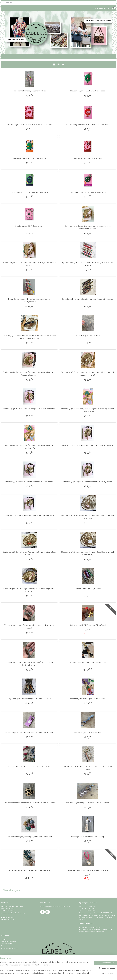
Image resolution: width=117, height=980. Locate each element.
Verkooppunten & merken (10, 948)
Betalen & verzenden (8, 946)
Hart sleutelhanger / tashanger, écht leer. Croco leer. (29, 837)
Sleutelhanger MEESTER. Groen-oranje (29, 158)
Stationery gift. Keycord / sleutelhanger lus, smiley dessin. (88, 482)
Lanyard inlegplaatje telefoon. (88, 336)
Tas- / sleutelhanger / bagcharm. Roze (29, 91)
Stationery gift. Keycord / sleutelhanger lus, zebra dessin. (29, 482)
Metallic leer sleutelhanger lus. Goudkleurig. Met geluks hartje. (88, 768)
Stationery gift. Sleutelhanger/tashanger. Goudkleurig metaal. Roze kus (88, 517)
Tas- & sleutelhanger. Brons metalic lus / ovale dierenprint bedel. (29, 626)
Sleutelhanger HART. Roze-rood (88, 158)
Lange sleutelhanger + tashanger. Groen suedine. (29, 870)
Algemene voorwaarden (9, 941)
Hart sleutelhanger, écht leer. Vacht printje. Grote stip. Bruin (29, 803)
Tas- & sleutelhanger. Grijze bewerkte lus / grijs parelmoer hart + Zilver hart (29, 664)
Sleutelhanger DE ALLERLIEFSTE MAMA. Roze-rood (29, 125)
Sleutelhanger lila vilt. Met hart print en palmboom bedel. (29, 732)
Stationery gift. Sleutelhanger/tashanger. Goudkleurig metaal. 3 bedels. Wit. (29, 447)
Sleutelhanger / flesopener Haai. (88, 732)
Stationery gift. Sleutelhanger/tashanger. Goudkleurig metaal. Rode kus (29, 553)
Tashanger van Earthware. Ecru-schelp (88, 837)
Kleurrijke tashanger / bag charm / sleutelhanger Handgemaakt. (29, 300)
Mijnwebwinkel (88, 976)
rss (46, 976)
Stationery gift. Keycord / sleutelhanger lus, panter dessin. (29, 516)
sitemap (42, 976)
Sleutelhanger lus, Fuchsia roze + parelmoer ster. (88, 870)
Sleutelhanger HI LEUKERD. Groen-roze (88, 91)
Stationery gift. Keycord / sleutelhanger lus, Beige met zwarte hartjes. (29, 264)
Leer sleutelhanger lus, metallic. (88, 589)
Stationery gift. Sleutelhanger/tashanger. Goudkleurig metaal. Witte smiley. (88, 553)
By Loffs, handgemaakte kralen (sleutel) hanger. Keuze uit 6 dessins (88, 264)
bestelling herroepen (54, 976)
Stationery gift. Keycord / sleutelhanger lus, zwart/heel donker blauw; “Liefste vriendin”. (29, 337)
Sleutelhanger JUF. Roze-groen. (29, 226)
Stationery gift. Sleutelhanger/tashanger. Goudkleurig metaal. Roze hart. (29, 590)
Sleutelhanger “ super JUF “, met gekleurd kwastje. (29, 766)
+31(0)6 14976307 (9, 917)
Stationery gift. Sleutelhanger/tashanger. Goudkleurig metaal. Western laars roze (29, 374)
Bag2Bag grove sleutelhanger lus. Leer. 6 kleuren (29, 699)
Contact (4, 939)
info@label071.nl (9, 920)
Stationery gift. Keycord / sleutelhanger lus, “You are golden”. (88, 445)
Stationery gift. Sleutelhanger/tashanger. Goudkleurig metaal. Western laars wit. (88, 374)
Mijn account (102, 8)
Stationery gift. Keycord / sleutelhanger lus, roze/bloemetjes (29, 409)
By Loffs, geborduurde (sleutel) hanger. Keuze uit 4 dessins (88, 299)
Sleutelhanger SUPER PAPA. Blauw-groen (29, 192)
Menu (58, 64)
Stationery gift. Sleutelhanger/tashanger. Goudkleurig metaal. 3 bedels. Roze (88, 410)
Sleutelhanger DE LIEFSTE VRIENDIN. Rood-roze (88, 125)
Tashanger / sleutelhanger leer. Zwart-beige (88, 662)
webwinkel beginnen (68, 976)
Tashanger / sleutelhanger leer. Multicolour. (88, 699)
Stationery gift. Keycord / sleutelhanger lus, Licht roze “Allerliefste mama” (88, 227)
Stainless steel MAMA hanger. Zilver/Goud (88, 625)
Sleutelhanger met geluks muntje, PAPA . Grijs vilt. (88, 803)
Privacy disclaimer (7, 944)
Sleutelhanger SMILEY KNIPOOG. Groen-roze (88, 192)
